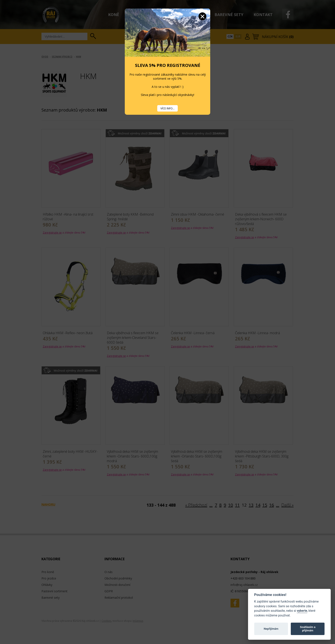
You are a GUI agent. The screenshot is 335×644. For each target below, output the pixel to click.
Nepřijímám (271, 629)
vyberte (302, 611)
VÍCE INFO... (167, 108)
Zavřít (202, 16)
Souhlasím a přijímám (308, 629)
